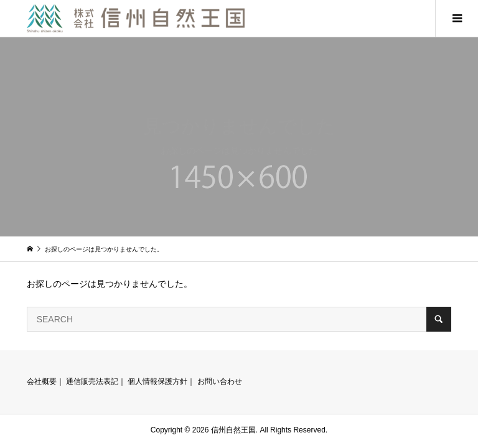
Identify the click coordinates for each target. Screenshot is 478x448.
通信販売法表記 (92, 381)
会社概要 (42, 381)
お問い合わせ (220, 381)
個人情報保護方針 (157, 381)
